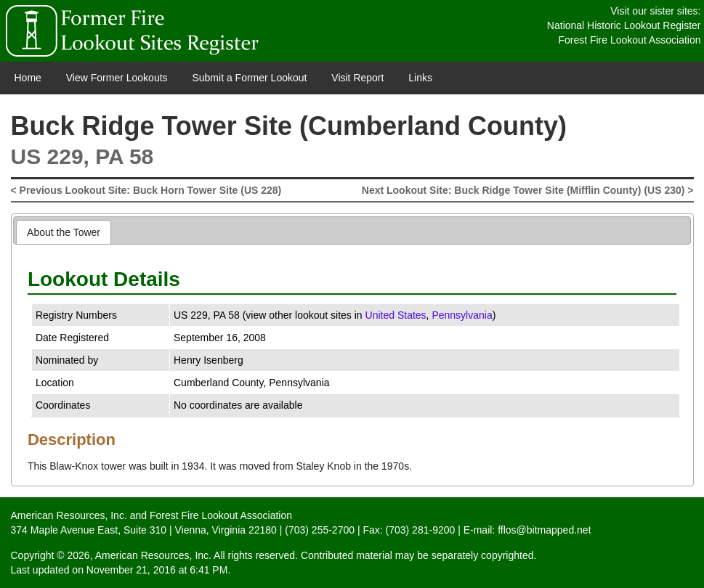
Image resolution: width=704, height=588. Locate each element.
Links (420, 78)
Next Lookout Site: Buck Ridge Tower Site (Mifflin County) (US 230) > (528, 190)
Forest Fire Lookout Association (629, 40)
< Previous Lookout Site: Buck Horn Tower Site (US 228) (146, 190)
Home (28, 78)
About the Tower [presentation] (64, 232)
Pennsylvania (462, 315)
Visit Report (357, 78)
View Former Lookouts (117, 78)
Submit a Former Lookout (249, 78)
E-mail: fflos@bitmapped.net (527, 530)
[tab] (64, 232)
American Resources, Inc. (69, 515)
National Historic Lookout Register (624, 25)
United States (396, 315)
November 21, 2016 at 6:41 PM (157, 570)
